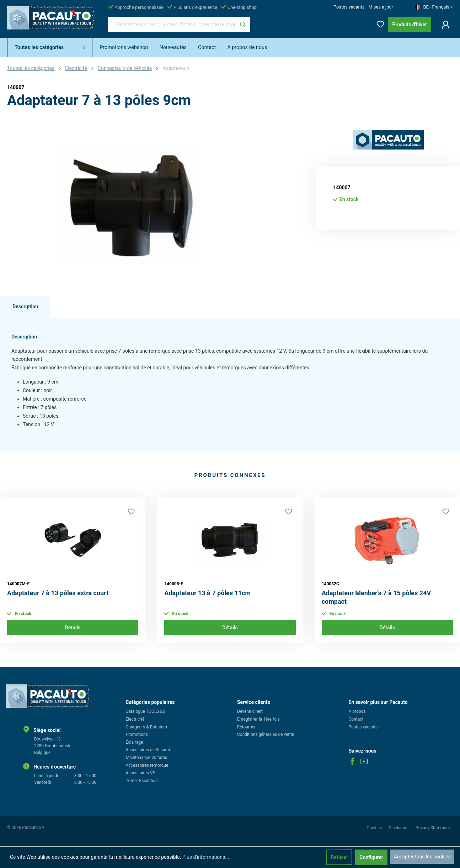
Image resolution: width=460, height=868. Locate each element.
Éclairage (135, 742)
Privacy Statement (433, 828)
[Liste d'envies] (378, 23)
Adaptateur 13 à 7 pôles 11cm (207, 593)
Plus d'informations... (206, 857)
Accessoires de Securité (149, 750)
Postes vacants (349, 7)
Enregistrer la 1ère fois (258, 719)
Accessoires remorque (147, 765)
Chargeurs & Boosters (146, 727)
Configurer (371, 857)
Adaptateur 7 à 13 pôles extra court (58, 593)
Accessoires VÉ (141, 773)
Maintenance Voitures (146, 758)
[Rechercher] (243, 25)
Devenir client (250, 711)
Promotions (137, 734)
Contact (356, 719)
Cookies (375, 828)
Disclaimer (399, 828)
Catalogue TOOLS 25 (146, 711)
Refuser (339, 857)
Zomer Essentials (142, 781)
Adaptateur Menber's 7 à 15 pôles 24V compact (376, 597)
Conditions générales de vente (266, 734)
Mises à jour (381, 7)
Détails (73, 628)
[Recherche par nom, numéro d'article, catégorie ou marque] (172, 25)
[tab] (25, 307)
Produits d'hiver (410, 25)
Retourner (246, 727)
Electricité (135, 719)
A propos (357, 711)
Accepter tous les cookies (422, 857)
